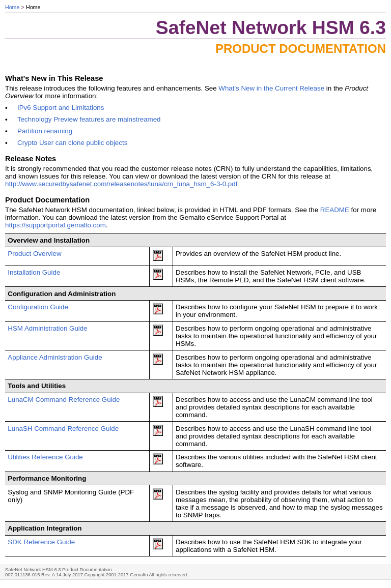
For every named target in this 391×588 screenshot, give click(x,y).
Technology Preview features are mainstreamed (89, 119)
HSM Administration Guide (47, 328)
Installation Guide (34, 272)
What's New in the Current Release (271, 88)
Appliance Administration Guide (55, 357)
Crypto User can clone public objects (72, 143)
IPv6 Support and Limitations (61, 108)
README (335, 210)
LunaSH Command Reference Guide (63, 429)
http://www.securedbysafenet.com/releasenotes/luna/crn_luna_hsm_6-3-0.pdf (123, 184)
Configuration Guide (38, 307)
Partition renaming (45, 131)
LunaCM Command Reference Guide (64, 400)
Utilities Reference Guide (45, 457)
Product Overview (34, 254)
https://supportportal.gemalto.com (55, 225)
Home (12, 7)
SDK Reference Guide (41, 542)
